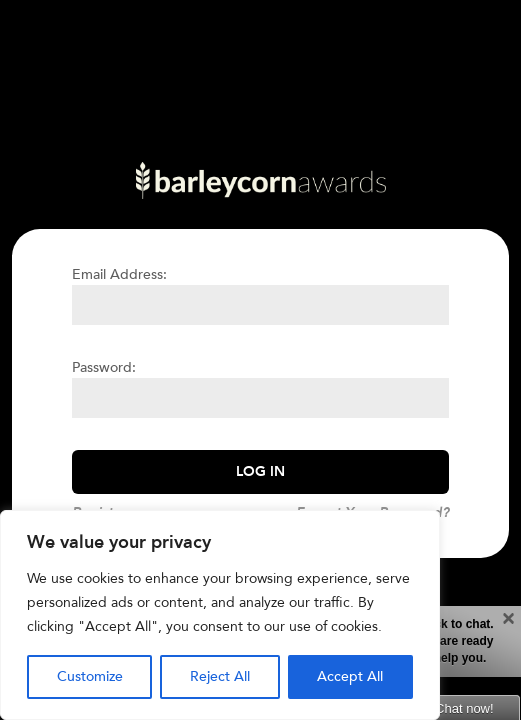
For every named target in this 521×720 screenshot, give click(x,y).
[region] (220, 615)
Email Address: (119, 274)
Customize (90, 676)
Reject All (220, 676)
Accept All (350, 676)
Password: (104, 367)
